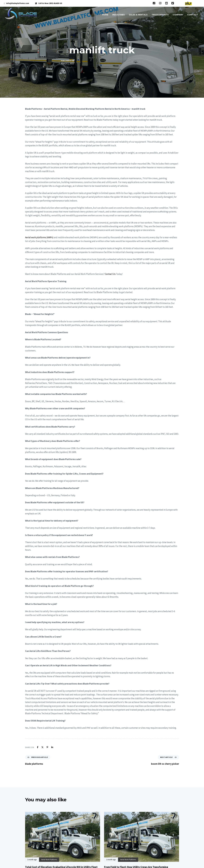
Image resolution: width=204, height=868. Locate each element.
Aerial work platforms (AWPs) (39, 237)
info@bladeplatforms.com (18, 3)
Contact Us (110, 274)
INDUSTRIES (119, 15)
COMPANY (178, 15)
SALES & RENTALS (138, 15)
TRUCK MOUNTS (160, 15)
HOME (105, 15)
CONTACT (193, 15)
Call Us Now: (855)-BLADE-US (50, 3)
